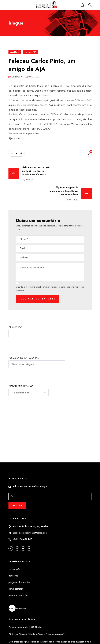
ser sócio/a (14, 569)
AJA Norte (15, 52)
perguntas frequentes (19, 582)
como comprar (16, 589)
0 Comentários (35, 77)
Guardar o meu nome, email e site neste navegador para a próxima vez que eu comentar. (50, 289)
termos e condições (18, 595)
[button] (83, 5)
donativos (13, 576)
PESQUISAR (15, 327)
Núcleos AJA (31, 52)
